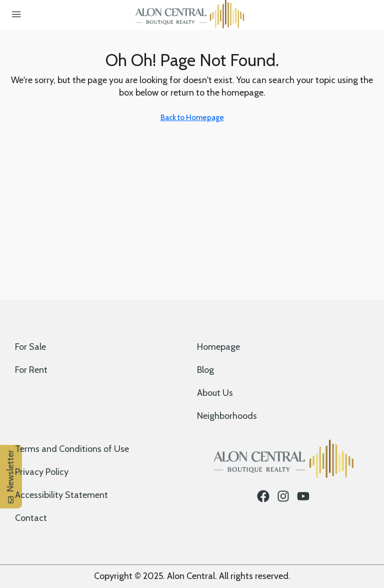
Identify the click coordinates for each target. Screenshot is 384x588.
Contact (31, 518)
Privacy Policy (42, 472)
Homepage (218, 347)
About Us (215, 393)
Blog (205, 370)
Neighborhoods (227, 416)
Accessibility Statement (61, 495)
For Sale (30, 347)
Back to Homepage (192, 118)
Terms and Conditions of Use (72, 449)
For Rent (31, 370)
